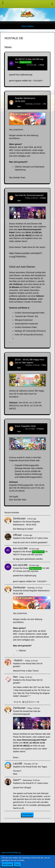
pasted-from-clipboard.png (21, 75)
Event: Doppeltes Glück (25, 426)
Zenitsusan (19, 104)
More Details (7, 864)
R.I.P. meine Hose (40, 538)
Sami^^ (17, 780)
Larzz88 (18, 764)
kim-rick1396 (20, 65)
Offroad (17, 535)
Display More (27, 815)
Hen (15, 677)
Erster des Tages (39, 767)
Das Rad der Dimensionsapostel (29, 195)
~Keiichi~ (18, 660)
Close (17, 864)
